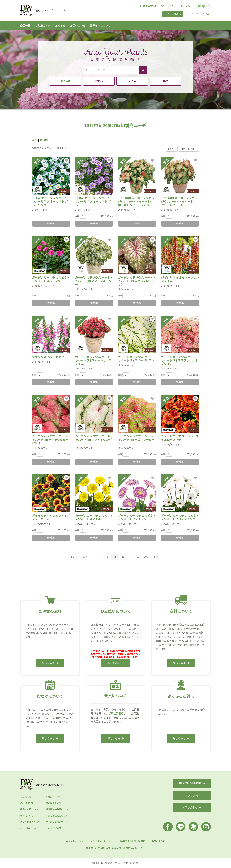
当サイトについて (100, 25)
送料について (27, 803)
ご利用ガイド (43, 25)
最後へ (157, 557)
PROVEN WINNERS (192, 784)
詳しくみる (50, 663)
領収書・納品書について (58, 809)
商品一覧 (25, 25)
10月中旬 (45, 140)
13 (131, 557)
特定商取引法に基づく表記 (132, 841)
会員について (27, 816)
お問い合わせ (78, 25)
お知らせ (60, 25)
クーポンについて (54, 822)
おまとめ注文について (57, 816)
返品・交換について (30, 809)
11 (115, 557)
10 (107, 557)
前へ (85, 557)
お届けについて (53, 803)
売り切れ (51, 223)
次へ (146, 557)
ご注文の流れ (27, 796)
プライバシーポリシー (101, 841)
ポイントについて (29, 828)
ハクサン (192, 796)
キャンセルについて (30, 822)
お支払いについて (54, 796)
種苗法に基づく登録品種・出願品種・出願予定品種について (115, 847)
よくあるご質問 (53, 828)
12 (123, 557)
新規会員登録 (116, 713)
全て (35, 140)
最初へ (74, 557)
